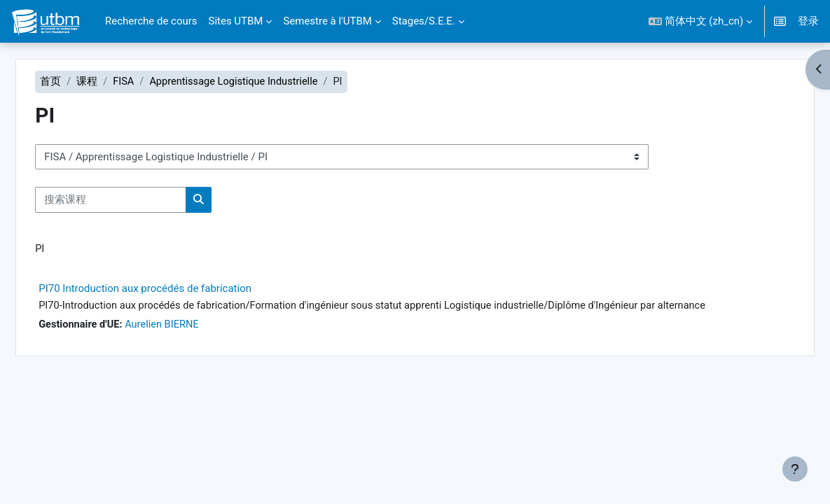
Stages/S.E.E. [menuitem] (424, 21)
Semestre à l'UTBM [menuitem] (327, 21)
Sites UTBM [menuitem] (236, 21)
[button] (700, 21)
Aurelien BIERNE (191, 326)
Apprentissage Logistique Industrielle (262, 82)
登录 (808, 21)
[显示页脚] (795, 469)
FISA (150, 82)
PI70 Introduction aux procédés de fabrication (171, 290)
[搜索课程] (137, 200)
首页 (76, 82)
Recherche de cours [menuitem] (151, 21)
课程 (113, 82)
